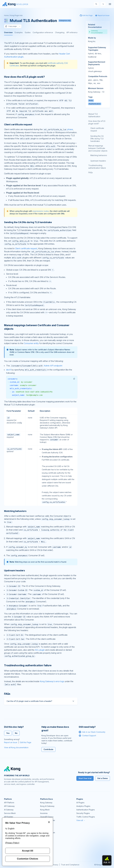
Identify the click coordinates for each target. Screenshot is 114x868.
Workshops (45, 847)
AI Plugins (80, 803)
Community (45, 829)
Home (6, 15)
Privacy (55, 865)
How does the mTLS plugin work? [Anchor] (24, 77)
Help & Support (47, 850)
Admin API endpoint (36, 366)
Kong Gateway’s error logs (52, 681)
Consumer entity (31, 343)
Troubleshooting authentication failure (97, 167)
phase (58, 129)
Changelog (60, 32)
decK (9, 370)
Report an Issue (11, 742)
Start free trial (85, 778)
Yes (8, 733)
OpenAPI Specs (47, 817)
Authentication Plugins (86, 810)
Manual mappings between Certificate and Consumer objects (98, 148)
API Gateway (9, 806)
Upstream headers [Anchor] (14, 570)
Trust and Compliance (70, 865)
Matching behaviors (99, 155)
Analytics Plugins (83, 806)
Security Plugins (83, 813)
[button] (74, 379)
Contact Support (87, 736)
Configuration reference (43, 32)
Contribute (48, 749)
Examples (19, 32)
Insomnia (44, 813)
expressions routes (41, 211)
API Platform (9, 803)
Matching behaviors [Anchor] (15, 511)
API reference (72, 32)
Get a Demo (103, 778)
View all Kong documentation (16, 747)
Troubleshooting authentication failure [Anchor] (28, 665)
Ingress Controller (48, 820)
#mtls (91, 100)
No (16, 733)
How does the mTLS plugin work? (97, 122)
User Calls (44, 843)
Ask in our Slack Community (92, 732)
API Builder (9, 817)
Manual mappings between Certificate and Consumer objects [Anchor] (37, 327)
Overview (8, 32)
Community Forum (48, 833)
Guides (28, 32)
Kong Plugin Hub (16, 15)
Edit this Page (26, 742)
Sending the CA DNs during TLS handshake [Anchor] (28, 222)
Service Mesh (10, 813)
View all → (81, 820)
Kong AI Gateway (47, 806)
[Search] (96, 4)
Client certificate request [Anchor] (18, 124)
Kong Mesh (45, 810)
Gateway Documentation (96, 32)
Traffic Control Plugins (86, 817)
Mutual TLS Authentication (94, 115)
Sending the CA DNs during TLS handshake (97, 139)
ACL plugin (40, 650)
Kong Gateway (46, 803)
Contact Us (45, 854)
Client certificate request (26, 248)
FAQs (91, 172)
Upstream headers (98, 161)
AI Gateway (9, 810)
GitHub (43, 836)
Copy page (11, 26)
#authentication (95, 104)
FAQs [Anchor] (7, 694)
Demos (43, 840)
